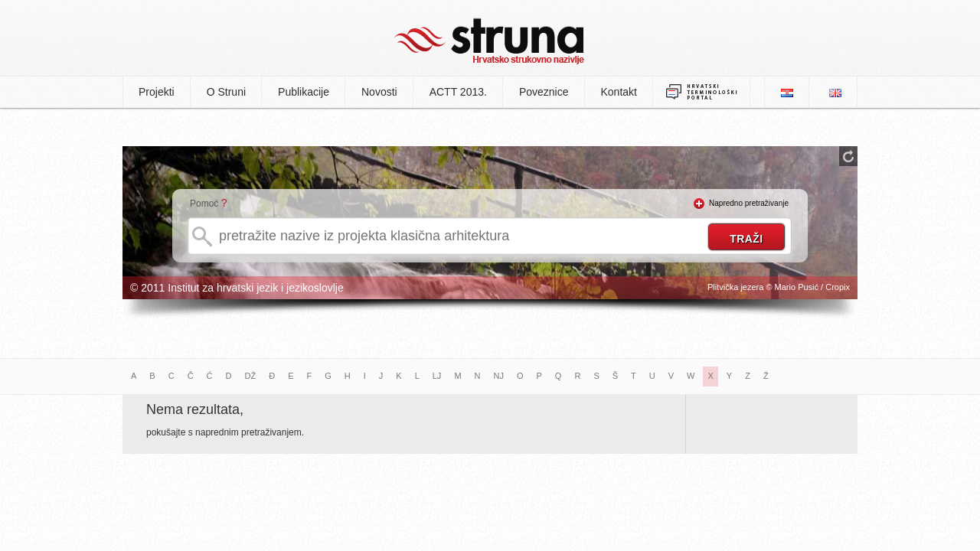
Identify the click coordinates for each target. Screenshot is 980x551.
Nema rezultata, (195, 409)
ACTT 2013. (458, 92)
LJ (437, 376)
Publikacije (304, 92)
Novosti (379, 92)
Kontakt (619, 92)
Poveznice (544, 92)
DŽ (251, 376)
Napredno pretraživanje (749, 203)
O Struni (226, 92)
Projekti (157, 92)
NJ (499, 376)
